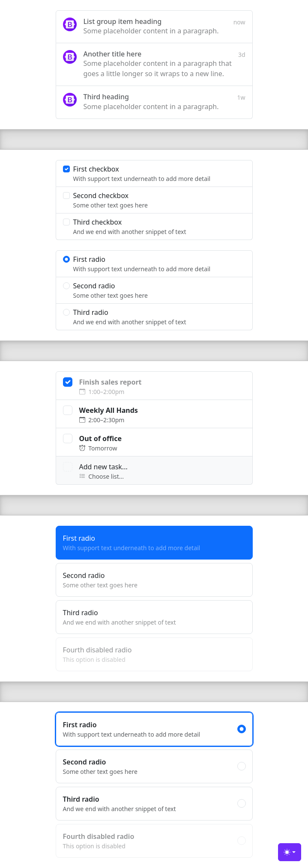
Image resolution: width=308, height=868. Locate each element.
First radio (154, 543)
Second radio (154, 580)
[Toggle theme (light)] (290, 852)
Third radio (154, 617)
